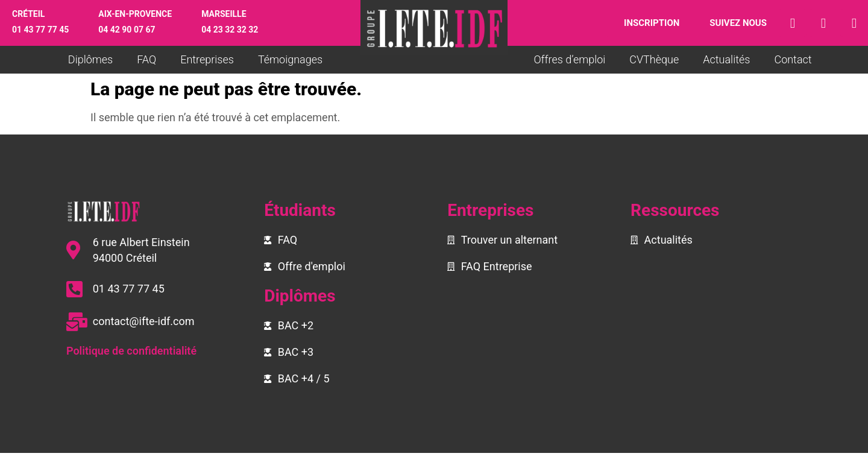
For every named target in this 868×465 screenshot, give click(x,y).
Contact (793, 59)
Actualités (726, 59)
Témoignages (290, 59)
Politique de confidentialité (131, 351)
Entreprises (207, 59)
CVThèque (654, 59)
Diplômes (90, 59)
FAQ (146, 59)
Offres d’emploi (569, 59)
